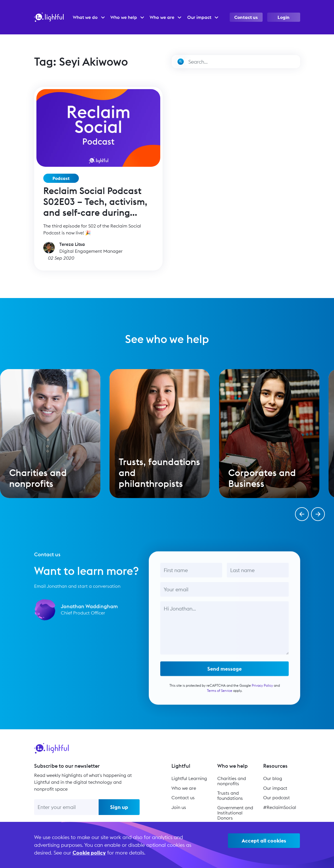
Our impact (275, 788)
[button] (302, 514)
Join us (179, 807)
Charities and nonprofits (232, 781)
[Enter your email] (66, 807)
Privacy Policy (262, 693)
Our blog (273, 778)
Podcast (61, 178)
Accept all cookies (264, 841)
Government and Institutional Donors (235, 813)
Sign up (119, 807)
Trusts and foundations (230, 795)
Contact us (246, 17)
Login (284, 17)
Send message (224, 676)
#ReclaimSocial (280, 807)
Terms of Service (219, 698)
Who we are (184, 788)
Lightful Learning (189, 778)
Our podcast (277, 798)
